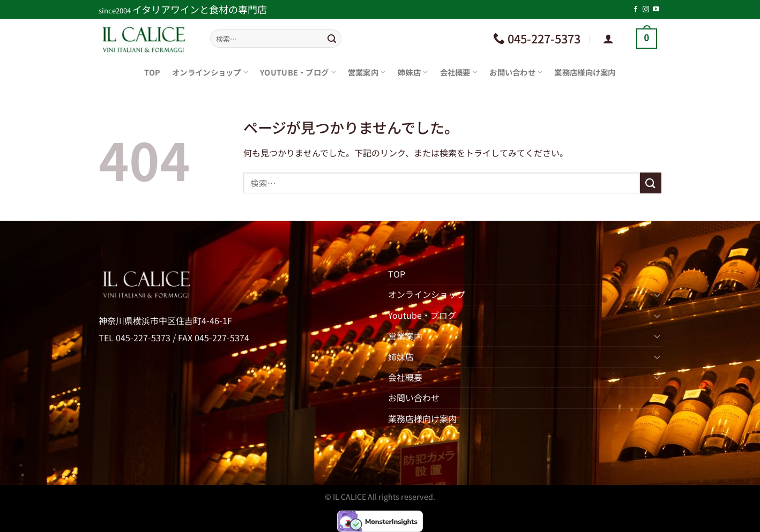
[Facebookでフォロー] (636, 10)
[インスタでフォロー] (646, 10)
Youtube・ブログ (298, 72)
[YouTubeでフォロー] (656, 10)
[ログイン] (608, 39)
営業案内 (367, 72)
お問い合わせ (516, 72)
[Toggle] (657, 295)
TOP (152, 72)
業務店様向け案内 (585, 72)
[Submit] (332, 39)
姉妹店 (412, 72)
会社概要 (459, 72)
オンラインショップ (210, 72)
